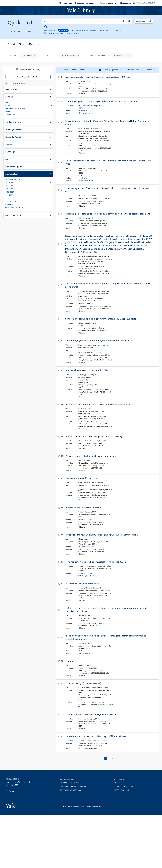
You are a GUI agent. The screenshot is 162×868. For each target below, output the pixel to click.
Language (10, 152)
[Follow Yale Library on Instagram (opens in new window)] (10, 791)
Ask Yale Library (109, 3)
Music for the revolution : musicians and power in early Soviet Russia (102, 535)
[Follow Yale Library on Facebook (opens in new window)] (6, 791)
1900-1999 (9, 183)
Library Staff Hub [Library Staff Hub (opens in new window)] (121, 790)
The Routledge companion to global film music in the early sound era (101, 101)
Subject (9, 159)
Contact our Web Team (70, 790)
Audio (7, 102)
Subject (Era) (12, 174)
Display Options (111, 70)
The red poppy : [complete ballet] (84, 683)
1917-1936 (9, 195)
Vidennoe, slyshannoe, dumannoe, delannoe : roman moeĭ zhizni (99, 341)
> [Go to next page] (113, 759)
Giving (117, 783)
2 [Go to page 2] (109, 758)
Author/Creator (13, 129)
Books (7, 105)
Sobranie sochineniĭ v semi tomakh (84, 478)
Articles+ (104, 30)
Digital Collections (53, 33)
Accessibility (119, 779)
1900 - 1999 (10, 189)
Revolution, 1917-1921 (14, 208)
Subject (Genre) (13, 215)
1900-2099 (10, 192)
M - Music (26, 55)
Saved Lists (66, 3)
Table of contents (87, 547)
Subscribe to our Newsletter (73, 786)
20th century (68, 55)
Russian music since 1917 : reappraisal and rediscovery (94, 436)
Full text (84, 111)
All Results (49, 30)
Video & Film (10, 115)
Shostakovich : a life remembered (83, 508)
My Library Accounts (69, 783)
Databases (118, 30)
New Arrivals (73, 33)
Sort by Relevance (131, 70)
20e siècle (9, 204)
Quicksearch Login (84, 3)
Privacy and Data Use (123, 786)
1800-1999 (9, 186)
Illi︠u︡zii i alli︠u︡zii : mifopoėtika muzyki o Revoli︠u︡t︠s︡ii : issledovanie (98, 405)
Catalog (63, 30)
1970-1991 (9, 198)
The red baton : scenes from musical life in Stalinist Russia (96, 562)
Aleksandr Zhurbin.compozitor (82, 584)
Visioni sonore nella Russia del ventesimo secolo (91, 456)
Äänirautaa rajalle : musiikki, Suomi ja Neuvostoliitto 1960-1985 (98, 77)
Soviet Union (120, 55)
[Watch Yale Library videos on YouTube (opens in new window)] (13, 791)
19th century (10, 201)
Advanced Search (144, 21)
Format (9, 97)
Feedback (125, 3)
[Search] (70, 21)
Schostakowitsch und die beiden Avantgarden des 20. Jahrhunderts (101, 319)
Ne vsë (70, 661)
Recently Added (13, 137)
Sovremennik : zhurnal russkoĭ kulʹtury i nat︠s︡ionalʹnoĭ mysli (97, 736)
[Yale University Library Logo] (81, 11)
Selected (148, 70)
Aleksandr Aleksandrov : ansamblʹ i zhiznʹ (87, 370)
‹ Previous (73, 70)
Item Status (11, 89)
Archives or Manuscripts (84, 30)
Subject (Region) (14, 166)
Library (9, 144)
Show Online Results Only (28, 77)
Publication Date (13, 122)
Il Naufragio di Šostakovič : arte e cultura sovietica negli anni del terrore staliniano (108, 214)
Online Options (86, 519)
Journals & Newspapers (15, 108)
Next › (82, 70)
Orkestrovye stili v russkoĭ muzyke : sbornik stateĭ (93, 715)
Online (8, 111)
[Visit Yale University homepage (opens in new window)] (10, 805)
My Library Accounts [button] (145, 3)
